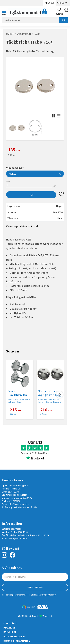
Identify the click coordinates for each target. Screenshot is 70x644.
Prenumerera (35, 587)
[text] (35, 150)
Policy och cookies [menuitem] (14, 637)
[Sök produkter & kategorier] (35, 20)
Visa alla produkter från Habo (23, 226)
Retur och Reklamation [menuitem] (17, 641)
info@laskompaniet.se (19, 504)
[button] (5, 12)
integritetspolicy (49, 595)
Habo (60, 218)
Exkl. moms (62, 3)
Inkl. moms (49, 3)
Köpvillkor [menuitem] (10, 632)
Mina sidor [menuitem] (9, 628)
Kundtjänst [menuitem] (10, 623)
